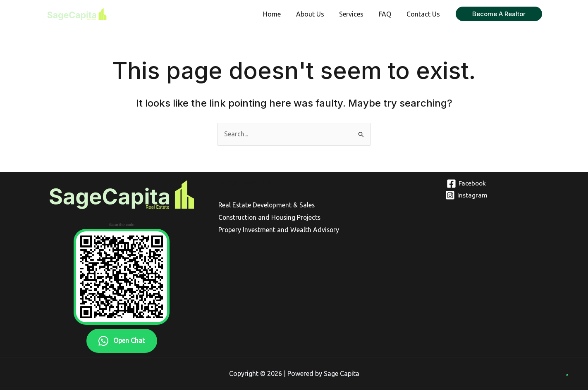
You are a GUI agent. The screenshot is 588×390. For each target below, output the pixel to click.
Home (281, 14)
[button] (499, 14)
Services (356, 14)
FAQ (388, 14)
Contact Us (424, 14)
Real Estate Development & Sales (267, 205)
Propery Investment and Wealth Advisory (280, 230)
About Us (317, 14)
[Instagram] (466, 195)
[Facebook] (466, 184)
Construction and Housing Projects (271, 217)
